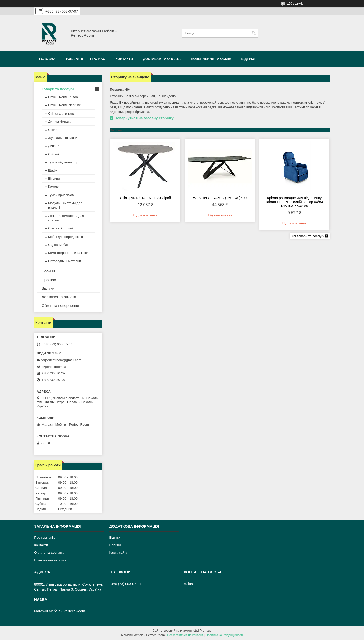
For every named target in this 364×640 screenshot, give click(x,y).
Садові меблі (58, 245)
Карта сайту (118, 553)
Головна (47, 59)
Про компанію (45, 537)
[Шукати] (253, 33)
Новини (48, 271)
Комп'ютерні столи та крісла (69, 253)
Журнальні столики (63, 138)
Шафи (53, 170)
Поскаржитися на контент (185, 635)
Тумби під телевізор (63, 162)
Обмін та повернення (60, 305)
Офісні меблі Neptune (64, 105)
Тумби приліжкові (61, 195)
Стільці (53, 154)
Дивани (54, 146)
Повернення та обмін (211, 59)
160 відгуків (295, 4)
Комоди (54, 187)
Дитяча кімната (60, 122)
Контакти (124, 59)
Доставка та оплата (162, 59)
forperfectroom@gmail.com (61, 360)
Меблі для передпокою (65, 237)
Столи (53, 130)
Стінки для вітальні (63, 113)
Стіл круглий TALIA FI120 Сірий (145, 198)
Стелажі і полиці (60, 228)
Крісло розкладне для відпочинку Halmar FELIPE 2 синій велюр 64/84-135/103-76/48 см (294, 202)
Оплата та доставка (49, 553)
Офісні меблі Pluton (63, 97)
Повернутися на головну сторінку (144, 118)
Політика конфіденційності (224, 635)
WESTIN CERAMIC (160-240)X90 (220, 198)
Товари (72, 59)
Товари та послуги (58, 89)
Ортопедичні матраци (64, 261)
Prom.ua (206, 631)
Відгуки (248, 59)
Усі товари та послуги (308, 236)
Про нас (98, 59)
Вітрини (54, 178)
